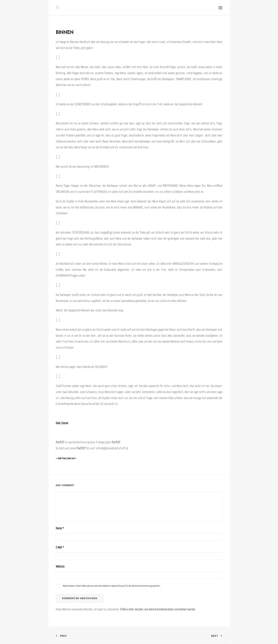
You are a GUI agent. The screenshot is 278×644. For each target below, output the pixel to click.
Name (60, 528)
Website (60, 566)
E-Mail (60, 547)
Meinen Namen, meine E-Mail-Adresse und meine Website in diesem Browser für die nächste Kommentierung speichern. (112, 586)
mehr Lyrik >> (72, 458)
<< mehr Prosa (61, 458)
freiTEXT (60, 442)
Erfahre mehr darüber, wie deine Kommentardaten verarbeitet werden (158, 609)
